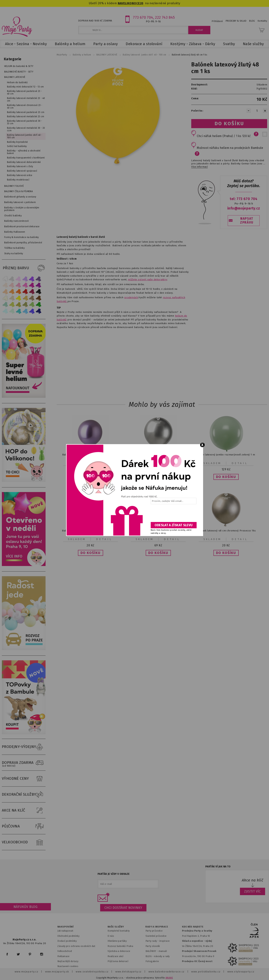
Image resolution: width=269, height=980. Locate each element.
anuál (164, 951)
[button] (226, 477)
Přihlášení (217, 21)
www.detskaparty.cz (128, 972)
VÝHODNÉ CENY (24, 779)
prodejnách (131, 297)
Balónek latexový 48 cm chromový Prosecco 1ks (226, 531)
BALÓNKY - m (153, 951)
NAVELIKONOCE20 (131, 3)
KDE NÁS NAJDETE (193, 927)
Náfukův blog (25, 907)
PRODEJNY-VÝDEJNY (24, 747)
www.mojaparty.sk (57, 972)
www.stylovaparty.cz (241, 972)
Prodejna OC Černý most (197, 961)
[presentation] (173, 514)
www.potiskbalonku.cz (206, 972)
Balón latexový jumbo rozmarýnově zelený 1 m (226, 455)
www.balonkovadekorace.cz (167, 972)
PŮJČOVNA (24, 826)
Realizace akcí (116, 956)
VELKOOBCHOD (24, 842)
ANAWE (169, 978)
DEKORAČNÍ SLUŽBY (24, 795)
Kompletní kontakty (119, 931)
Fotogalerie (152, 961)
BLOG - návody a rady (158, 956)
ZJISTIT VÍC (253, 891)
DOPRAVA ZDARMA (24, 763)
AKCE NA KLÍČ (24, 810)
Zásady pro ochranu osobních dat (76, 946)
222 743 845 (165, 17)
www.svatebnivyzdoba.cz (92, 972)
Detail (240, 463)
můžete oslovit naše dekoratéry (147, 279)
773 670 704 (143, 17)
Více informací (199, 167)
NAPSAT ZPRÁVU (247, 221)
